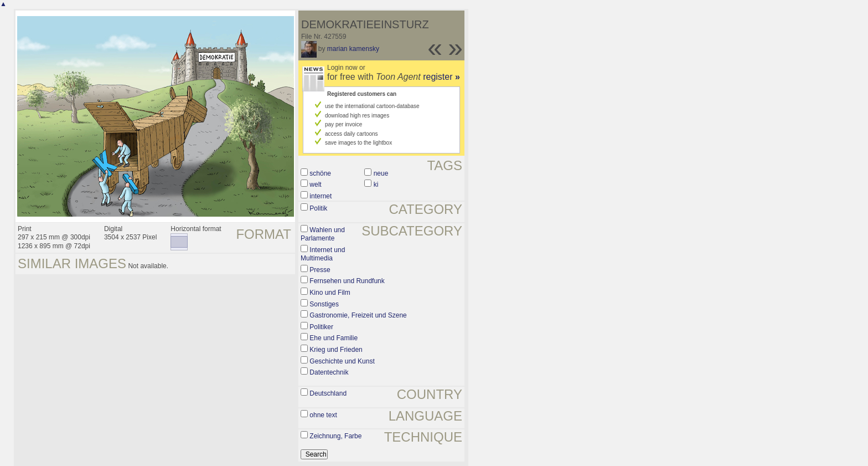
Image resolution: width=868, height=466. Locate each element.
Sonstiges (324, 304)
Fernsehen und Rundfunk (347, 281)
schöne (320, 173)
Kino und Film (330, 293)
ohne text (323, 415)
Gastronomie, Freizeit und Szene (358, 315)
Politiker (321, 327)
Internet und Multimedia (323, 254)
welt (315, 185)
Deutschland (328, 393)
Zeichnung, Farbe (335, 436)
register (441, 77)
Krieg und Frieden (336, 350)
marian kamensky (353, 49)
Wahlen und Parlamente (323, 234)
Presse (320, 270)
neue (381, 173)
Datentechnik (329, 372)
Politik (318, 208)
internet (321, 196)
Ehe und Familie (334, 338)
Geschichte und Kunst (342, 361)
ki (376, 185)
